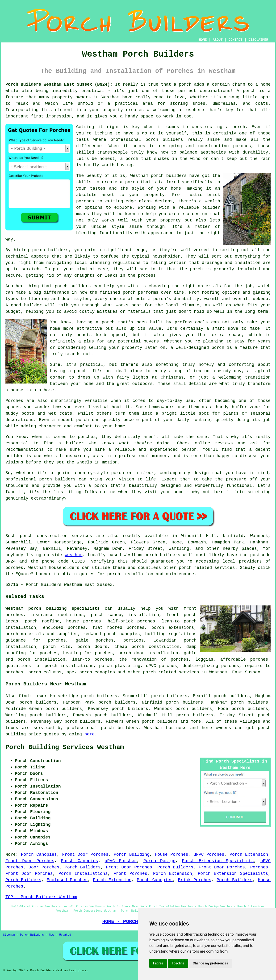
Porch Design (159, 861)
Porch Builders (83, 867)
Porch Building (132, 855)
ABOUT (218, 40)
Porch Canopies (39, 855)
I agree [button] (158, 963)
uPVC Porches (209, 855)
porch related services (171, 672)
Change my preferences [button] (210, 963)
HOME (203, 40)
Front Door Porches (85, 855)
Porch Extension (249, 855)
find (24, 696)
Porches (259, 867)
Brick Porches (194, 880)
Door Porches (44, 867)
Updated (65, 935)
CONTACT (236, 40)
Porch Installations (83, 874)
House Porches (172, 855)
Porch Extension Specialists (218, 861)
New (51, 935)
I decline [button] (178, 963)
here (90, 734)
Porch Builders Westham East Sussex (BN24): (59, 84)
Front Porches (130, 874)
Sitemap (9, 935)
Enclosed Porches (67, 880)
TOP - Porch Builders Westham (41, 897)
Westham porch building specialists (53, 609)
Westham (74, 555)
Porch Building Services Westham (65, 747)
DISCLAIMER (258, 40)
